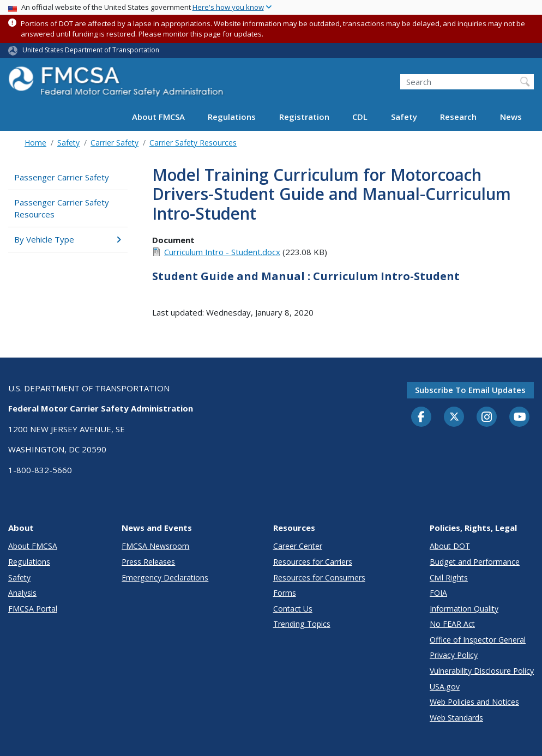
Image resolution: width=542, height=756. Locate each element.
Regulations (232, 117)
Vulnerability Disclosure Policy (482, 671)
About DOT (450, 546)
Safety (404, 117)
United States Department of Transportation (91, 50)
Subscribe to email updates (470, 390)
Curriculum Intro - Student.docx (222, 252)
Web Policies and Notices (474, 702)
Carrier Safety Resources (193, 143)
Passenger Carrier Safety (62, 177)
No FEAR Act (452, 624)
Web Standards (456, 718)
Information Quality (464, 609)
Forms (285, 593)
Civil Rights (449, 577)
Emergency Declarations (165, 577)
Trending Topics (302, 624)
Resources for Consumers (319, 577)
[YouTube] (520, 418)
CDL (360, 117)
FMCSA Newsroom (155, 546)
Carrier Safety (115, 143)
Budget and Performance (475, 562)
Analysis (22, 593)
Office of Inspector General (478, 640)
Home (35, 143)
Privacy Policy (454, 655)
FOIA (438, 593)
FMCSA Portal (33, 609)
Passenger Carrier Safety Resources (62, 208)
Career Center (298, 546)
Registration (304, 117)
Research (458, 117)
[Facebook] (421, 418)
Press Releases (148, 562)
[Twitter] (454, 417)
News (511, 117)
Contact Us (293, 609)
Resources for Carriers (313, 562)
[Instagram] (487, 418)
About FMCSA (158, 117)
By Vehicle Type (68, 239)
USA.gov (445, 687)
